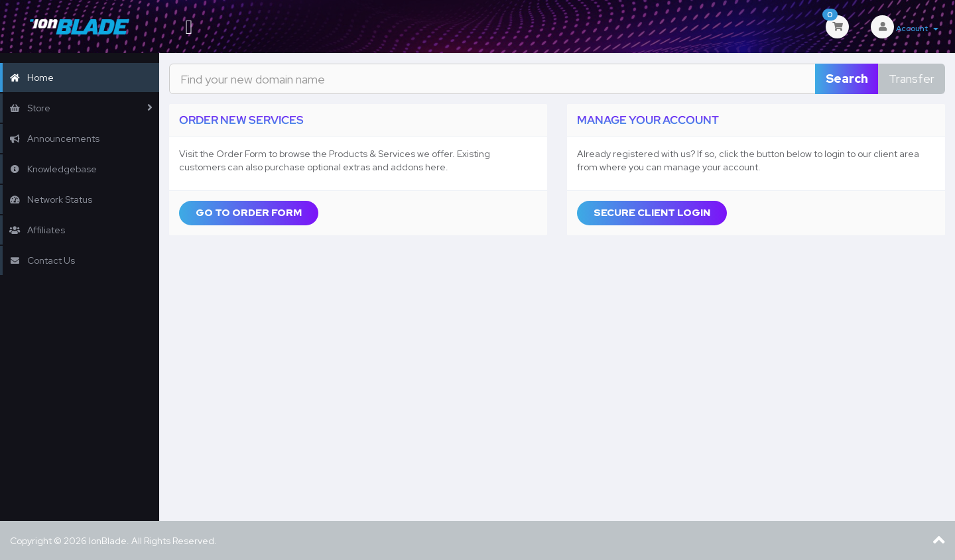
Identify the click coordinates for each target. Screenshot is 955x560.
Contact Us (42, 260)
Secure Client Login (652, 213)
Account (917, 28)
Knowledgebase (53, 169)
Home (32, 78)
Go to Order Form (249, 213)
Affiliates (37, 230)
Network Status (51, 199)
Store (30, 108)
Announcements (54, 139)
